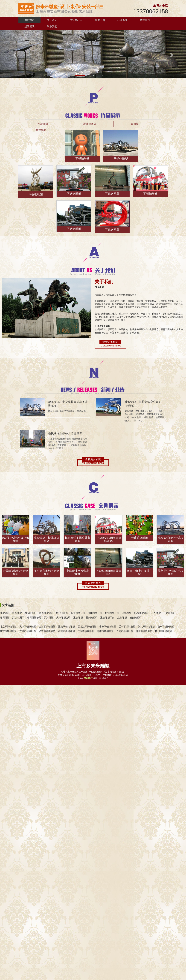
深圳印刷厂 (18, 618)
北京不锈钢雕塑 (8, 627)
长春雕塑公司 (78, 613)
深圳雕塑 (5, 618)
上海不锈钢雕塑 (47, 627)
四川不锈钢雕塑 (163, 631)
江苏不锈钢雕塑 (8, 631)
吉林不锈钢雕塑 (108, 627)
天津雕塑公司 (63, 618)
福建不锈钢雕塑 (66, 631)
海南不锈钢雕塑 (105, 631)
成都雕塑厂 (135, 618)
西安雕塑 (17, 613)
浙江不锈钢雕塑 (47, 631)
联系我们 (52, 26)
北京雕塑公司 (141, 613)
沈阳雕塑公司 (95, 613)
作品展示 (76, 20)
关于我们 (52, 20)
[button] (14, 54)
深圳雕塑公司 (34, 618)
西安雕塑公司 (46, 613)
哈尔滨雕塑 (62, 613)
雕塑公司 (5, 613)
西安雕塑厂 (31, 613)
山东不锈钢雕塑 (166, 627)
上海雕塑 (127, 613)
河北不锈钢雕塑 (146, 627)
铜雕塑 (135, 124)
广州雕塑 (156, 613)
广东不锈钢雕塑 (86, 631)
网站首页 (29, 20)
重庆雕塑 (78, 618)
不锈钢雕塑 (42, 124)
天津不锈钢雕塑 (28, 627)
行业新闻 (122, 20)
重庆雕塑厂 (92, 618)
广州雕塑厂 (170, 613)
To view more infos (110, 346)
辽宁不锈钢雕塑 (127, 627)
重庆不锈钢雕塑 (66, 627)
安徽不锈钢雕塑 (28, 631)
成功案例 (145, 20)
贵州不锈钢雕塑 (144, 631)
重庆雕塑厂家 (107, 618)
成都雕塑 (122, 618)
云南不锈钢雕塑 (125, 631)
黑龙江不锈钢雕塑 (87, 627)
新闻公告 (100, 20)
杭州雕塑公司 (112, 613)
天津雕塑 (49, 618)
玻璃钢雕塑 (90, 124)
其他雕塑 (41, 130)
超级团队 (29, 26)
